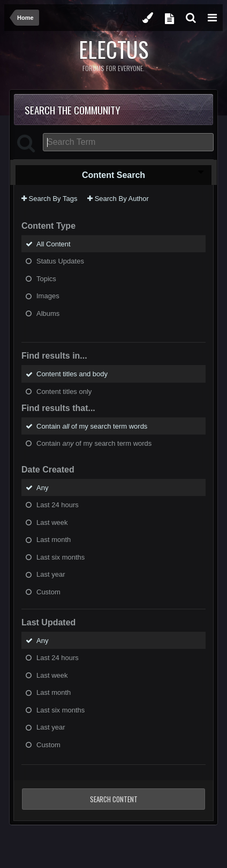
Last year (51, 574)
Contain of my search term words (92, 426)
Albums (48, 313)
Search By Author (118, 199)
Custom (48, 592)
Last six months (60, 557)
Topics (46, 278)
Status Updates (60, 261)
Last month (54, 540)
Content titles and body (72, 374)
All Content (54, 243)
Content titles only (64, 392)
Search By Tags (49, 199)
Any (42, 487)
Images (48, 296)
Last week (52, 522)
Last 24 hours (58, 505)
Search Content (114, 799)
